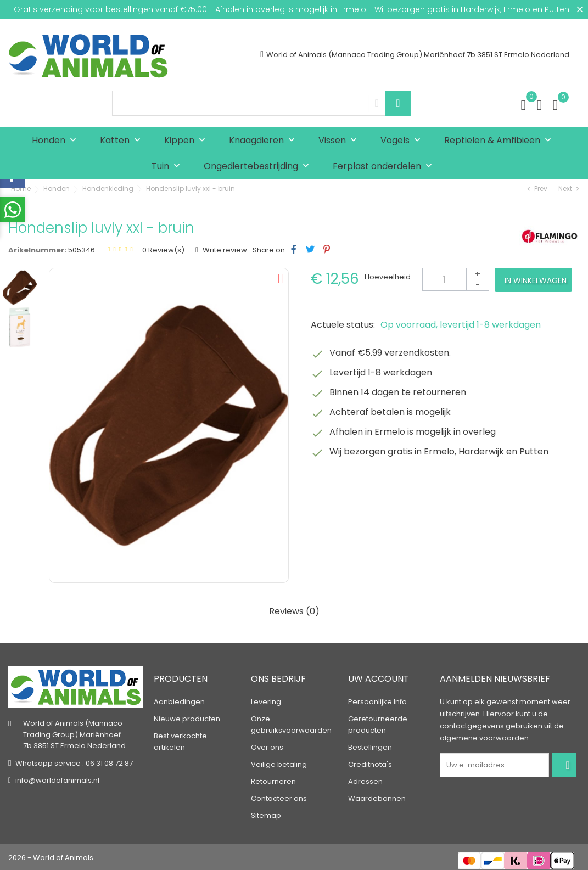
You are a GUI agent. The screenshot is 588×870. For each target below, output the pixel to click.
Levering (266, 700)
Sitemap (266, 814)
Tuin (168, 167)
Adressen (365, 780)
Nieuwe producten (187, 717)
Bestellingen (370, 746)
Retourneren (273, 780)
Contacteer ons (279, 797)
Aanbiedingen (179, 700)
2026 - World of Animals (51, 856)
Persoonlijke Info (377, 700)
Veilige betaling (279, 763)
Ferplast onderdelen (385, 167)
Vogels (403, 141)
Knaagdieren (264, 141)
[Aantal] (456, 279)
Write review (224, 250)
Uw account (379, 677)
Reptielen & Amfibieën (500, 141)
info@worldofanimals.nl (57, 779)
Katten (123, 141)
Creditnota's (370, 763)
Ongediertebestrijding (259, 167)
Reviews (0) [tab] (294, 612)
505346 (82, 250)
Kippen (187, 141)
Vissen (340, 141)
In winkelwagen (536, 280)
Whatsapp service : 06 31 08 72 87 (74, 762)
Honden (57, 141)
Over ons (267, 746)
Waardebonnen (377, 797)
